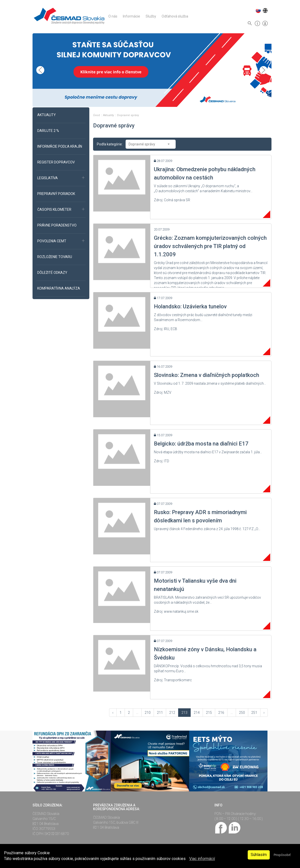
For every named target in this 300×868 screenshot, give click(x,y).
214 (197, 713)
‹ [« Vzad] (113, 713)
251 (254, 713)
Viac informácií (202, 859)
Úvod (97, 115)
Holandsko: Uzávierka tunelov (190, 306)
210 (148, 713)
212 (172, 713)
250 (242, 713)
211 (160, 713)
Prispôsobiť (282, 855)
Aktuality (109, 115)
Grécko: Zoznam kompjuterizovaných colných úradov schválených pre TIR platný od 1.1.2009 (210, 246)
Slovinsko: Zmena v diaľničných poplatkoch (207, 375)
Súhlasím (259, 855)
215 (209, 713)
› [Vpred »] (264, 713)
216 (221, 713)
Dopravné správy (128, 115)
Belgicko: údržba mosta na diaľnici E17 (201, 444)
